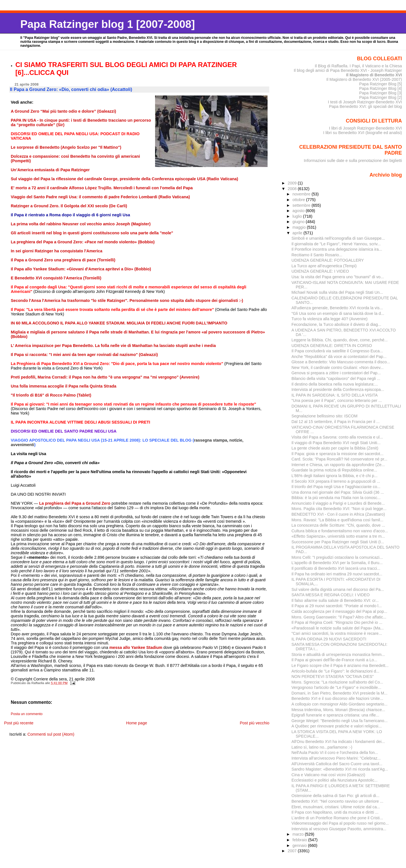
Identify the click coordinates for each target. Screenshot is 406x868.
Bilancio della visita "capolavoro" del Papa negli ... (336, 379)
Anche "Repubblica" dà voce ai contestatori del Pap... (339, 357)
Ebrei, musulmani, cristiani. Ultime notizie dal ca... (336, 807)
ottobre (299, 200)
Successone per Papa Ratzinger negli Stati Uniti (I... (338, 542)
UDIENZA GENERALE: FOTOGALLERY (328, 260)
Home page (136, 723)
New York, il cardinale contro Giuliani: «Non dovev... (338, 368)
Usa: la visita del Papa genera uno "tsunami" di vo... (338, 277)
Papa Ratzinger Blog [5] (381, 84)
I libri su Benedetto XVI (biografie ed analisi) (362, 133)
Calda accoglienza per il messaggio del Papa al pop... (339, 611)
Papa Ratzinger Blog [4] (381, 88)
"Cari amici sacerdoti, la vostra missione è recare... (337, 633)
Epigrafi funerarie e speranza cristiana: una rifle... (335, 715)
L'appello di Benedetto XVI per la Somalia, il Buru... (337, 563)
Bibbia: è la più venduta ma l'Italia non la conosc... (336, 498)
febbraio (300, 840)
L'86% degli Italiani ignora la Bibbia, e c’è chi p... (335, 476)
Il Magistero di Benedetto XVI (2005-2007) (364, 79)
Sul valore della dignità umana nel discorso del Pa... (338, 589)
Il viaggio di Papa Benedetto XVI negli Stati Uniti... (336, 443)
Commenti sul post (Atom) (51, 734)
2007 (293, 851)
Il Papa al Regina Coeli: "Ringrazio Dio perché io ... (337, 622)
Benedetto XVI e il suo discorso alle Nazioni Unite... (337, 698)
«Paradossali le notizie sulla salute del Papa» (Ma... (338, 628)
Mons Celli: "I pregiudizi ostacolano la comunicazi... (337, 557)
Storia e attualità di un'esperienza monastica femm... (338, 655)
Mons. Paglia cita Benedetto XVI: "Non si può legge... (339, 509)
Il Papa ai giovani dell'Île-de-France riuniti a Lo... (334, 660)
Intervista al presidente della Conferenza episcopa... (338, 390)
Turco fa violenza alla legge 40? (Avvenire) (330, 319)
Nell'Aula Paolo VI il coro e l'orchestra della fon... (335, 753)
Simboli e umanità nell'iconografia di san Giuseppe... (338, 238)
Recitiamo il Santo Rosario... (317, 255)
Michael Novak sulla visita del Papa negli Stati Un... (337, 292)
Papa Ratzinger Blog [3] (381, 93)
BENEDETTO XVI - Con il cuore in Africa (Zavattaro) (338, 514)
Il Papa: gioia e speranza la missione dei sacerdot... (337, 454)
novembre (302, 194)
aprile (298, 233)
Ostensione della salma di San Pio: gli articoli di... (336, 796)
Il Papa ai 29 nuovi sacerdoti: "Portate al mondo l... (337, 606)
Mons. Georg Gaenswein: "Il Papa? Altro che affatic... (339, 617)
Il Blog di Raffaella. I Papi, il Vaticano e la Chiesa (358, 66)
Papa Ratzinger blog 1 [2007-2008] (108, 24)
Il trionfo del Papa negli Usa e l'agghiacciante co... (336, 487)
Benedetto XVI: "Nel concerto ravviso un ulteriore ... (337, 801)
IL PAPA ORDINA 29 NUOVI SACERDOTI (329, 639)
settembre (302, 205)
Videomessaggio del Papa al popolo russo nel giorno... (340, 823)
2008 (293, 189)
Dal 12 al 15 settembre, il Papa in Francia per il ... (336, 422)
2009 (293, 183)
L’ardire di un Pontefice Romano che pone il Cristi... (337, 818)
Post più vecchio (254, 723)
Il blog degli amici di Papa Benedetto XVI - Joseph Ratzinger (348, 70)
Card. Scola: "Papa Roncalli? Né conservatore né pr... (339, 459)
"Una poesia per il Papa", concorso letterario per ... (337, 400)
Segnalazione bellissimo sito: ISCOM (325, 416)
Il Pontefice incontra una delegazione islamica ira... (337, 249)
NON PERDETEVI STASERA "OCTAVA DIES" (333, 676)
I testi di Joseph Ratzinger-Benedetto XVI (365, 102)
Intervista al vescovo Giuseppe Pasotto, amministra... (339, 829)
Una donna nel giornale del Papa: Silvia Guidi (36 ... (338, 492)
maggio (300, 227)
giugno (299, 222)
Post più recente (19, 723)
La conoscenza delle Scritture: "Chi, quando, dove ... (338, 525)
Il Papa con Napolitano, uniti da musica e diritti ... (335, 812)
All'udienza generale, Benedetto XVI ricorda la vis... (337, 308)
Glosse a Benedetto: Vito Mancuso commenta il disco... (341, 362)
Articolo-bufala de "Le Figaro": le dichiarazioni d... (336, 671)
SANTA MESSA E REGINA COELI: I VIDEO (331, 595)
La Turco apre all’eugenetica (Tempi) (324, 266)
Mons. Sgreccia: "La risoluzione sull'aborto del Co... (337, 682)
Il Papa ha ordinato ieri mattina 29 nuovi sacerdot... (337, 574)
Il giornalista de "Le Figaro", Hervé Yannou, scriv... (336, 244)
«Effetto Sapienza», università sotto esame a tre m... (338, 536)
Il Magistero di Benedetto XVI (374, 75)
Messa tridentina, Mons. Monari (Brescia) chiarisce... (338, 710)
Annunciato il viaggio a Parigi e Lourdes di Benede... (338, 503)
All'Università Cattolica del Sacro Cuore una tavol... (337, 764)
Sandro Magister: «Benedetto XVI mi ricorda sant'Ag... (340, 769)
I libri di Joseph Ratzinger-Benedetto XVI (366, 128)
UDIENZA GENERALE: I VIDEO (320, 271)
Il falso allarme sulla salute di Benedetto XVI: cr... (335, 600)
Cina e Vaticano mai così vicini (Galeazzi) (328, 775)
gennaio (300, 845)
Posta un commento (27, 714)
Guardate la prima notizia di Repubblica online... (334, 470)
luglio (298, 216)
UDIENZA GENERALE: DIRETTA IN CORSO (332, 346)
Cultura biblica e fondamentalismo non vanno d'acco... (340, 531)
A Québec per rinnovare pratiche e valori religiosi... (337, 726)
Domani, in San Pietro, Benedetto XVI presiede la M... (340, 693)
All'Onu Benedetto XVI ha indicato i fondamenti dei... (338, 742)
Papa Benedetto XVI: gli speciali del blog (366, 106)
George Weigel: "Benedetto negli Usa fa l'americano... (340, 721)
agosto (299, 211)
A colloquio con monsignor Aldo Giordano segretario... (340, 704)
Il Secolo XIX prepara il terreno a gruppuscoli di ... (336, 481)
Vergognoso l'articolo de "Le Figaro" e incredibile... (337, 687)
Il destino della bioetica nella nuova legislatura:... (335, 384)
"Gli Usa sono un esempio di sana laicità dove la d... (338, 313)
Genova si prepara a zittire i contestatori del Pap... (336, 373)
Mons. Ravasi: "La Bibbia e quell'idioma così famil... (337, 520)
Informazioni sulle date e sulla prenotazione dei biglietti (353, 161)
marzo (299, 834)
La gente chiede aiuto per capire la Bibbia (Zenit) (335, 448)
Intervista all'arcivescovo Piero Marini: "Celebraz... (336, 758)
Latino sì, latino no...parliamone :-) (322, 747)
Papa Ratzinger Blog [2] (381, 97)
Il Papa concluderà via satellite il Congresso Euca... (337, 351)
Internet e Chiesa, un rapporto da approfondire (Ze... (338, 465)
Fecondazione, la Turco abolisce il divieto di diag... (336, 324)
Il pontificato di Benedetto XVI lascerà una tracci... (336, 568)
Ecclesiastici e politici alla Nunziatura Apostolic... (335, 780)
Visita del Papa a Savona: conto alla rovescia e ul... (337, 437)
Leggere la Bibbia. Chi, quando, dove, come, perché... (340, 340)
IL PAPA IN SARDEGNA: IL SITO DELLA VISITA (335, 395)
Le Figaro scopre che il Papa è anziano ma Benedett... (340, 666)
